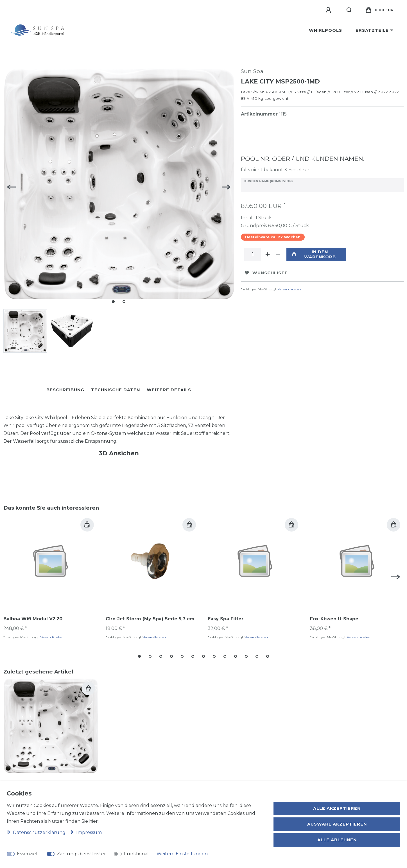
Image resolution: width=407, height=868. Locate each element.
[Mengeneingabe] (253, 254)
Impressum (86, 832)
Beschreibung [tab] (65, 388)
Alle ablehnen (337, 840)
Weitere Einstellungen (182, 854)
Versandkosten (289, 289)
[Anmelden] (329, 10)
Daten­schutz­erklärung (37, 832)
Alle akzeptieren (337, 808)
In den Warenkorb (314, 254)
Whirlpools (325, 30)
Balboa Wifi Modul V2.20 (33, 617)
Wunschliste (266, 273)
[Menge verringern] (278, 254)
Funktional (136, 854)
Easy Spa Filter (226, 617)
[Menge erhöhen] (268, 254)
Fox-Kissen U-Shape (334, 617)
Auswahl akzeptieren (337, 824)
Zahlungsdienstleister (81, 854)
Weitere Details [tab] (169, 388)
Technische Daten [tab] (116, 388)
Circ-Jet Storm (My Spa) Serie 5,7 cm (150, 617)
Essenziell (28, 854)
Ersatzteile (372, 30)
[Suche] (349, 10)
